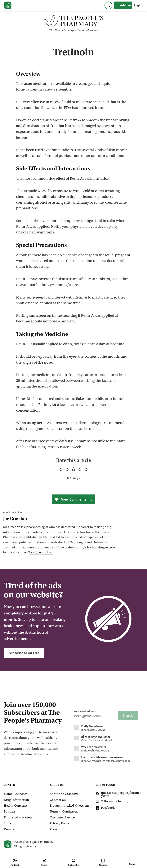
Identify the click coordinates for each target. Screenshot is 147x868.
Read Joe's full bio (41, 553)
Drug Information (16, 800)
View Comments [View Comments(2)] (73, 499)
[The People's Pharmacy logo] (73, 22)
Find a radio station (18, 818)
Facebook (105, 808)
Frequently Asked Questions (70, 806)
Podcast (9, 812)
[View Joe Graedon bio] (60, 519)
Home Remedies (16, 794)
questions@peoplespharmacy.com (118, 795)
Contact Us (58, 800)
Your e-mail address (85, 711)
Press (53, 830)
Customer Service (62, 818)
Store (8, 824)
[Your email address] (94, 717)
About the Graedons (64, 794)
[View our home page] (8, 6)
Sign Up (128, 716)
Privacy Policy (60, 824)
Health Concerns (16, 806)
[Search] (108, 5)
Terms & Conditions (64, 812)
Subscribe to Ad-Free (24, 653)
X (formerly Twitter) (112, 802)
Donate (9, 830)
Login (138, 5)
